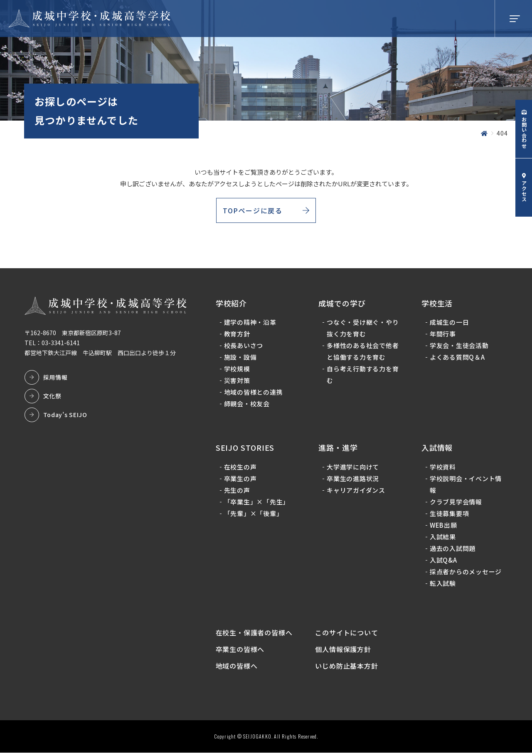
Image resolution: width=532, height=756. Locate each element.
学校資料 (442, 468)
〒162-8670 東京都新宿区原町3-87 (73, 334)
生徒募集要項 (449, 515)
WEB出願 (443, 526)
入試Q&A (443, 561)
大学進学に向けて (353, 468)
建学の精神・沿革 (251, 324)
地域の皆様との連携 (254, 394)
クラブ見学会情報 (456, 503)
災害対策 (238, 382)
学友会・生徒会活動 (459, 347)
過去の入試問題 (452, 550)
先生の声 (238, 491)
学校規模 (238, 370)
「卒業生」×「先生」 (257, 503)
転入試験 (442, 584)
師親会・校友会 (247, 405)
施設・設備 (241, 359)
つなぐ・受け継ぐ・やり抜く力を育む (363, 330)
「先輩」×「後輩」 (254, 515)
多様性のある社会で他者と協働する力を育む (363, 353)
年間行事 (442, 335)
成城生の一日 (449, 324)
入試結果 (442, 538)
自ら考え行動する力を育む (363, 376)
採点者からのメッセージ (465, 573)
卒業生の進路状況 (353, 480)
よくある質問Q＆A (457, 359)
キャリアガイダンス (356, 491)
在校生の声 (241, 468)
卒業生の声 (241, 480)
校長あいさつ (244, 347)
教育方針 (238, 335)
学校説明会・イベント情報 (465, 485)
